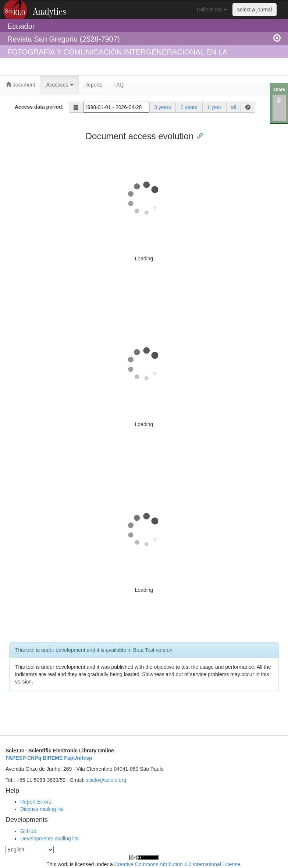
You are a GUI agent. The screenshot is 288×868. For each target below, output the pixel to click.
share (279, 89)
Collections (211, 10)
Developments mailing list (49, 839)
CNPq (34, 758)
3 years (163, 107)
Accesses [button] (60, 85)
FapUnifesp (78, 758)
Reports (93, 85)
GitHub (28, 831)
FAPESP (16, 758)
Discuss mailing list (42, 809)
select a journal (255, 10)
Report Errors (36, 802)
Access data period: (39, 107)
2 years (189, 107)
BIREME (53, 758)
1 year (214, 107)
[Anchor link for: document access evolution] (198, 135)
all (234, 107)
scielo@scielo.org (106, 780)
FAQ (118, 85)
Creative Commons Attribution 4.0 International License (177, 864)
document (20, 85)
